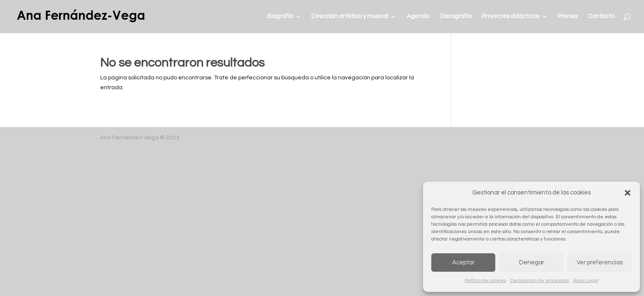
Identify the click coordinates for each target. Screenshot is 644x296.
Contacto (601, 16)
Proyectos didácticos (511, 16)
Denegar (532, 262)
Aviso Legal (586, 281)
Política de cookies (485, 281)
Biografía (280, 16)
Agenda (418, 16)
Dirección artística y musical (350, 16)
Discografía (455, 16)
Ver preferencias (600, 262)
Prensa (568, 16)
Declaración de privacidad (539, 281)
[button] (628, 193)
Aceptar (463, 262)
